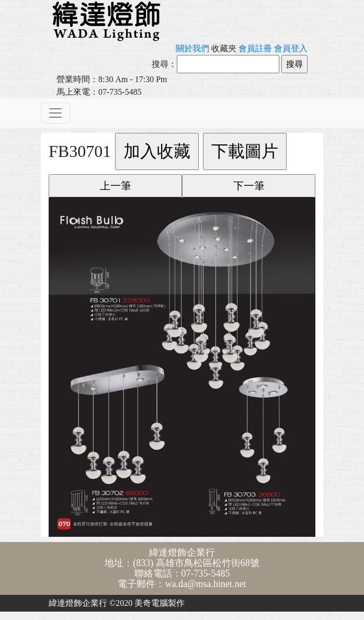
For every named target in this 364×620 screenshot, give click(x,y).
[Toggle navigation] (55, 113)
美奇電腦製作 (160, 603)
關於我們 (192, 48)
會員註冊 (255, 48)
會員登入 (291, 48)
